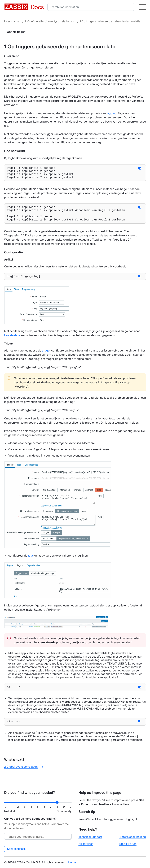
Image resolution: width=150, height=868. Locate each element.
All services (86, 844)
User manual (12, 21)
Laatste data (12, 342)
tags (31, 562)
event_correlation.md (62, 21)
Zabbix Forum (128, 844)
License (71, 862)
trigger (46, 357)
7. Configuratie (34, 21)
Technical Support (90, 837)
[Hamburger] (142, 7)
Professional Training (132, 837)
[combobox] (92, 7)
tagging (111, 113)
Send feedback (16, 849)
